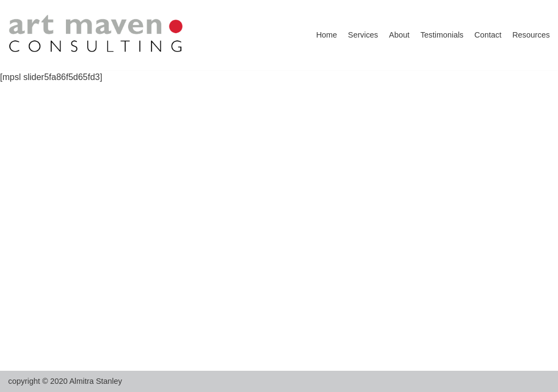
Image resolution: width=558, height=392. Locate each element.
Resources (531, 35)
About (399, 35)
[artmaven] (97, 35)
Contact (488, 35)
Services (363, 35)
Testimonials (442, 35)
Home (326, 35)
